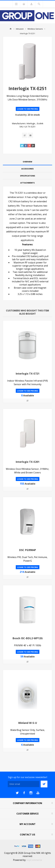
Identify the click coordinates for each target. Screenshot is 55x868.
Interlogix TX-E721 (27, 374)
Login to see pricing (28, 109)
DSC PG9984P (27, 550)
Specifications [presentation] (28, 176)
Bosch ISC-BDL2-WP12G (28, 638)
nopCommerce (34, 860)
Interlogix (31, 123)
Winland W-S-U (28, 723)
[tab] (27, 162)
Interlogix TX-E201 (27, 462)
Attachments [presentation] (27, 183)
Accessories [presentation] (27, 169)
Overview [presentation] (27, 162)
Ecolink (40, 123)
